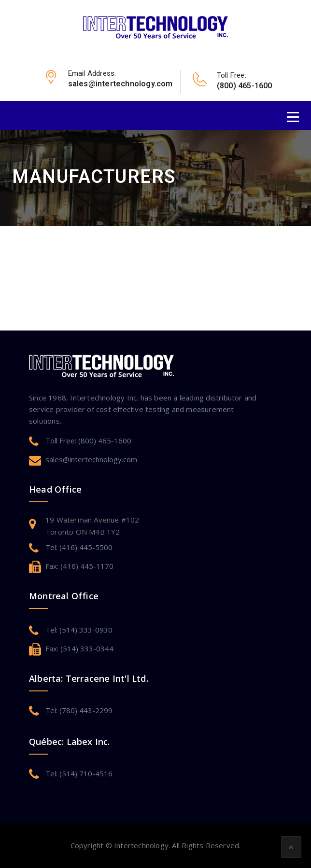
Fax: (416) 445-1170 (79, 566)
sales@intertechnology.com (91, 459)
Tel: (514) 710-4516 (79, 773)
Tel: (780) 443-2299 (79, 710)
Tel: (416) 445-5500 (79, 547)
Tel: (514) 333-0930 (79, 630)
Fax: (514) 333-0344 (79, 648)
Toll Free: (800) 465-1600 (88, 441)
